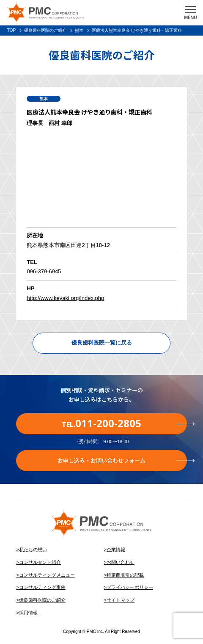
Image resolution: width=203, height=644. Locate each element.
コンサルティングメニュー (47, 575)
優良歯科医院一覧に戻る (102, 343)
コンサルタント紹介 (40, 562)
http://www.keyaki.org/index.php (65, 298)
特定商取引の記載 (125, 575)
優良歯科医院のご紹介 (45, 30)
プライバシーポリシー (130, 587)
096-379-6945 (44, 271)
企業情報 (116, 550)
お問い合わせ (121, 562)
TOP (11, 30)
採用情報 (28, 613)
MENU (191, 17)
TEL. (124, 423)
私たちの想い (33, 550)
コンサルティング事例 (42, 587)
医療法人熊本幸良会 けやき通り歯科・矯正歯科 (137, 30)
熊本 (79, 30)
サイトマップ (121, 600)
